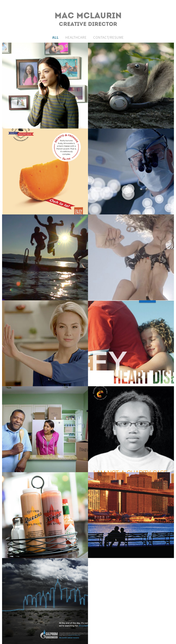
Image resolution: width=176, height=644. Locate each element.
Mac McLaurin (88, 16)
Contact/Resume (109, 37)
